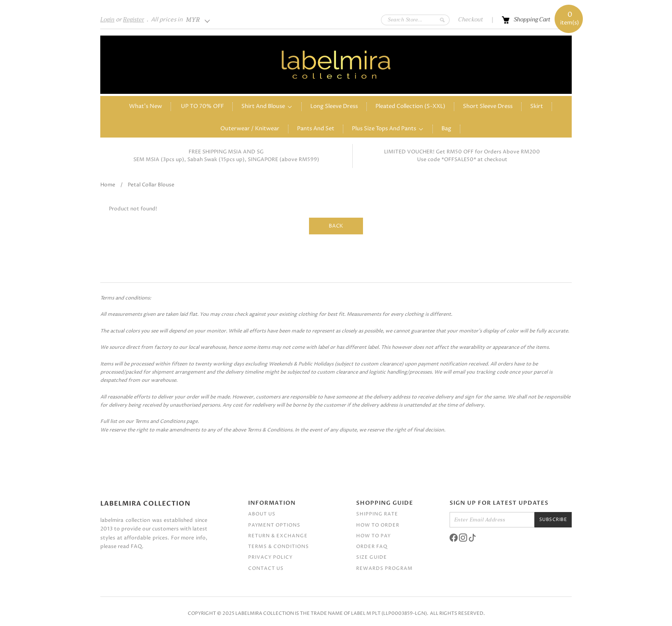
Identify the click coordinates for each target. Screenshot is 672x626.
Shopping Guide (385, 503)
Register (133, 19)
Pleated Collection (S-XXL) (410, 106)
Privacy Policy (270, 557)
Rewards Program (384, 568)
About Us (262, 514)
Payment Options (274, 525)
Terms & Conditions (279, 547)
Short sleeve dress (488, 106)
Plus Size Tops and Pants (384, 129)
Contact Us (266, 568)
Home (108, 185)
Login (107, 19)
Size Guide (372, 557)
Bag (446, 129)
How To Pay (373, 536)
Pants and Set (316, 129)
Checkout (471, 19)
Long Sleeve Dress (334, 106)
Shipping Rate (377, 514)
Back (336, 226)
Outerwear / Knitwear (250, 129)
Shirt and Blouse (263, 106)
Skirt (537, 106)
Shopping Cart (532, 19)
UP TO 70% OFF (202, 106)
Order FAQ (372, 547)
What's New (145, 106)
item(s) (570, 19)
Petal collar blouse (151, 185)
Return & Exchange (278, 536)
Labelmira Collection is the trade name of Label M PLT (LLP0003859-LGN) (331, 614)
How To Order (378, 525)
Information (272, 503)
